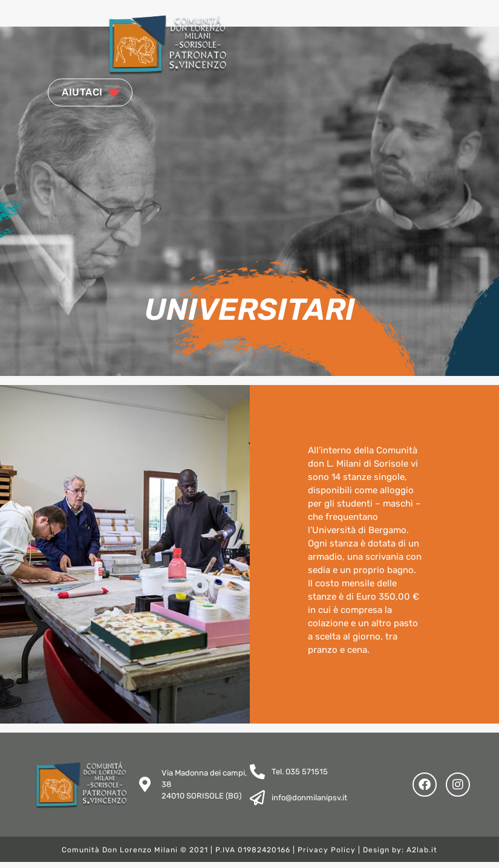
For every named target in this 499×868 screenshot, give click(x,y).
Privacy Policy (327, 856)
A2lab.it (422, 856)
